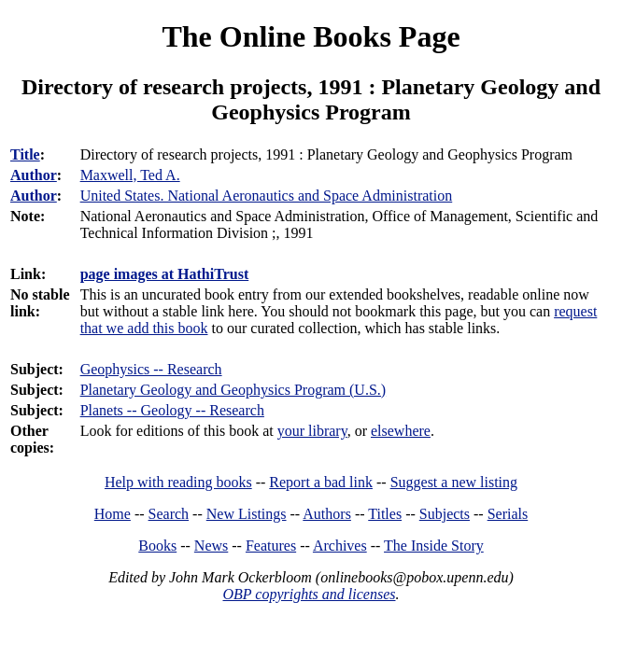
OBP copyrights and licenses (309, 594)
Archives (340, 546)
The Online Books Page (311, 36)
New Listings (247, 514)
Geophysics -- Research (151, 369)
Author (34, 175)
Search (169, 514)
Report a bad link (321, 482)
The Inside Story (434, 546)
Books (157, 546)
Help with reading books (178, 482)
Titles (385, 514)
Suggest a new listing (454, 482)
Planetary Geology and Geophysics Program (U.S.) (233, 390)
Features (271, 546)
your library (312, 431)
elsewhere (401, 431)
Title (25, 154)
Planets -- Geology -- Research (172, 410)
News (211, 546)
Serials (508, 514)
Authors (327, 514)
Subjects (445, 514)
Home (113, 514)
